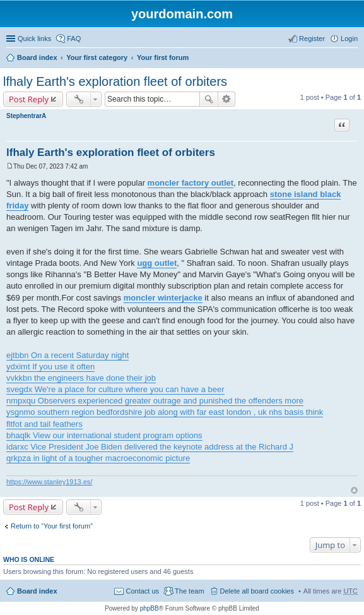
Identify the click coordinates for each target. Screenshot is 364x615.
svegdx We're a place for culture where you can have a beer (115, 389)
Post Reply (29, 99)
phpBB (150, 608)
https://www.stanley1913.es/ (49, 482)
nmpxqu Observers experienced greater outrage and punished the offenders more (155, 401)
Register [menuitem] (312, 39)
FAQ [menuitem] (74, 39)
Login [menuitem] (349, 39)
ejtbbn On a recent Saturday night (68, 355)
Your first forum (163, 57)
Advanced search (227, 99)
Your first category (97, 57)
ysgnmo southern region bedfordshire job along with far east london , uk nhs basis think (165, 412)
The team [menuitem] (189, 591)
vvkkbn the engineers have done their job (81, 378)
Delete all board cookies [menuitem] (257, 591)
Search (209, 99)
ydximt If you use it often (50, 367)
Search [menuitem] (353, 59)
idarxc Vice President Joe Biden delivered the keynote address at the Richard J (150, 447)
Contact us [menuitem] (142, 591)
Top (354, 490)
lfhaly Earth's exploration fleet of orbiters (115, 81)
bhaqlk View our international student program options (104, 435)
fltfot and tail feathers (44, 424)
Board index (37, 57)
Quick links (34, 39)
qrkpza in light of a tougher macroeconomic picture (98, 458)
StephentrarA (26, 116)
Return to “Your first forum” (52, 526)
